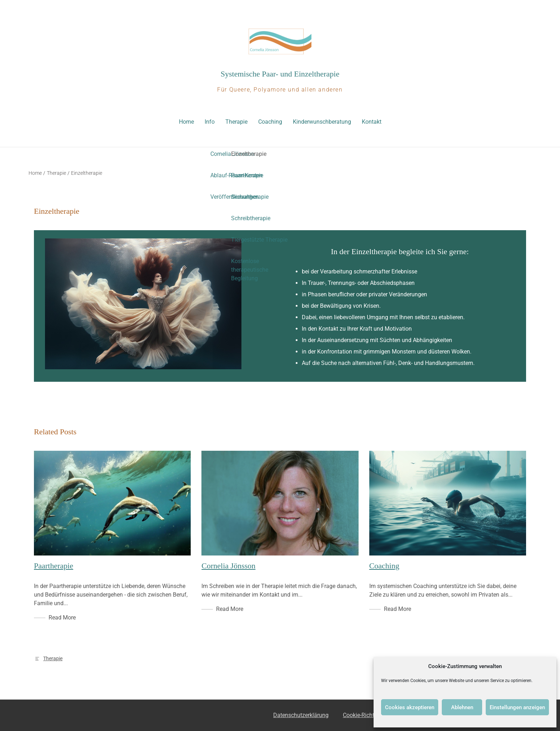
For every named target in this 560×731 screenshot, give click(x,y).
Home (186, 122)
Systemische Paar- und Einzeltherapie (280, 74)
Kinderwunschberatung (322, 122)
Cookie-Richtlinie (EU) (370, 715)
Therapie (236, 122)
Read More (62, 618)
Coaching (270, 122)
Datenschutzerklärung (301, 715)
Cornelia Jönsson (228, 566)
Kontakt (372, 122)
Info (210, 122)
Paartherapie (54, 566)
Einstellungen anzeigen (517, 707)
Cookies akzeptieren (410, 707)
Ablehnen (462, 707)
